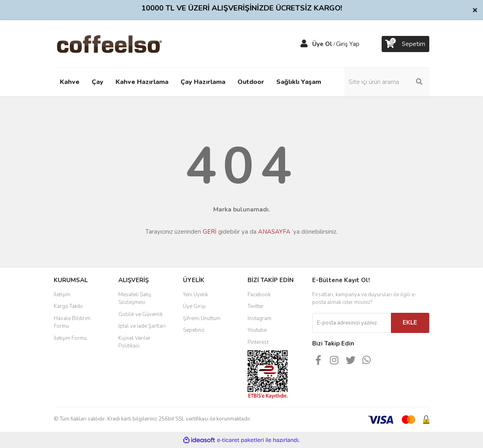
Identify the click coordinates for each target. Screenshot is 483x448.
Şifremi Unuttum (202, 318)
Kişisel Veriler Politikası (134, 342)
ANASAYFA (274, 232)
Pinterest (258, 342)
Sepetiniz (194, 330)
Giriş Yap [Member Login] (348, 44)
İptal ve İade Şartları (142, 326)
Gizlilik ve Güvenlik (141, 314)
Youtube (257, 330)
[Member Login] (304, 44)
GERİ (210, 232)
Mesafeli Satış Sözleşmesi (135, 299)
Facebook (259, 295)
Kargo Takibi (68, 306)
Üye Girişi (194, 306)
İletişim (62, 295)
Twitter (256, 306)
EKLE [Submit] (410, 322)
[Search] (387, 82)
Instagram (259, 318)
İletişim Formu (70, 338)
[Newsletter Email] (352, 323)
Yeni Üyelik (195, 295)
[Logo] (122, 44)
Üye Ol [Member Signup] (322, 44)
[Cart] (405, 44)
